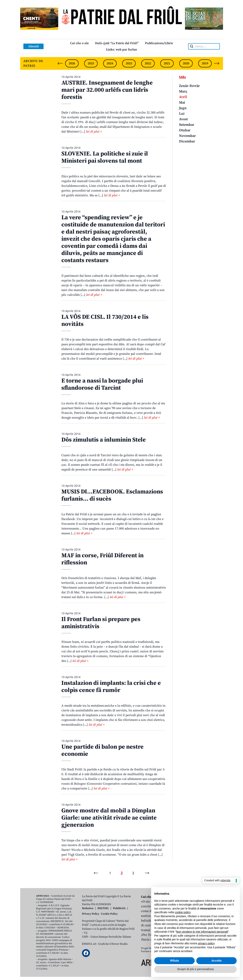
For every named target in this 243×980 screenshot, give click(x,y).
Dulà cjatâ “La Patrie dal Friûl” (117, 43)
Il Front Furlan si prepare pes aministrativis (101, 623)
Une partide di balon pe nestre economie (102, 750)
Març (183, 91)
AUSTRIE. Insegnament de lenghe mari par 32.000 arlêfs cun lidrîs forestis (107, 90)
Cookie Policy (109, 914)
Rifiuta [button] (174, 961)
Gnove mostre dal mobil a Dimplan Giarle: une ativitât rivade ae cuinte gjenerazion (109, 818)
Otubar (185, 130)
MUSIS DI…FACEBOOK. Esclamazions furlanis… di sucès (112, 495)
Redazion (88, 908)
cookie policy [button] (183, 912)
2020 (186, 63)
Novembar (187, 136)
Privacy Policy (91, 914)
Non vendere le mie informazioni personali (202, 932)
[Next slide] (217, 63)
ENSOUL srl (89, 944)
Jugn (183, 108)
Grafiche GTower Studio (113, 944)
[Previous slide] (60, 63)
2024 (110, 63)
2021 (167, 63)
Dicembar (187, 141)
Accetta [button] (217, 961)
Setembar (187, 125)
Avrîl (183, 97)
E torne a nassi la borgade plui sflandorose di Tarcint (102, 384)
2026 (72, 63)
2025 (91, 63)
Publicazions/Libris (159, 43)
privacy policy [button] (206, 943)
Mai (182, 103)
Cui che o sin (79, 43)
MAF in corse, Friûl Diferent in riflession (102, 559)
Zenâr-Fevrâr (189, 86)
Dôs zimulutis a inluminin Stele (104, 440)
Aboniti (33, 46)
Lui (182, 114)
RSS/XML (103, 908)
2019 (205, 63)
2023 (129, 63)
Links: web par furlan (121, 50)
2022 (148, 63)
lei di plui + (94, 132)
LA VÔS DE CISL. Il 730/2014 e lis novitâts (105, 321)
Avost (183, 119)
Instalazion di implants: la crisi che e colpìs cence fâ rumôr (111, 687)
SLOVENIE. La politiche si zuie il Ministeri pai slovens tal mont (105, 157)
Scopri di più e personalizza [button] (195, 969)
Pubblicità (119, 908)
